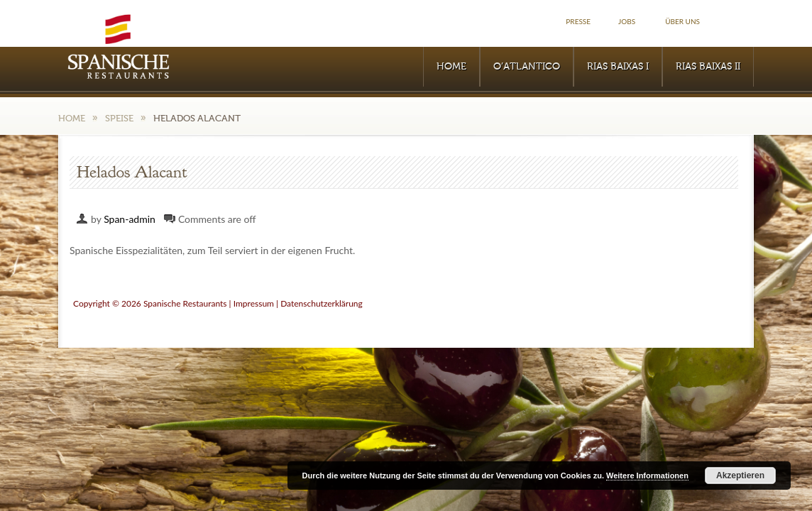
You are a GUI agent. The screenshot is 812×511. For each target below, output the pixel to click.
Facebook (738, 22)
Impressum (254, 303)
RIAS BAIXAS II (708, 67)
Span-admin (130, 219)
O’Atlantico (527, 67)
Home (451, 67)
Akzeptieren (740, 476)
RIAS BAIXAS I (618, 67)
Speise (119, 118)
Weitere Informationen (647, 476)
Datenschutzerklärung (322, 303)
